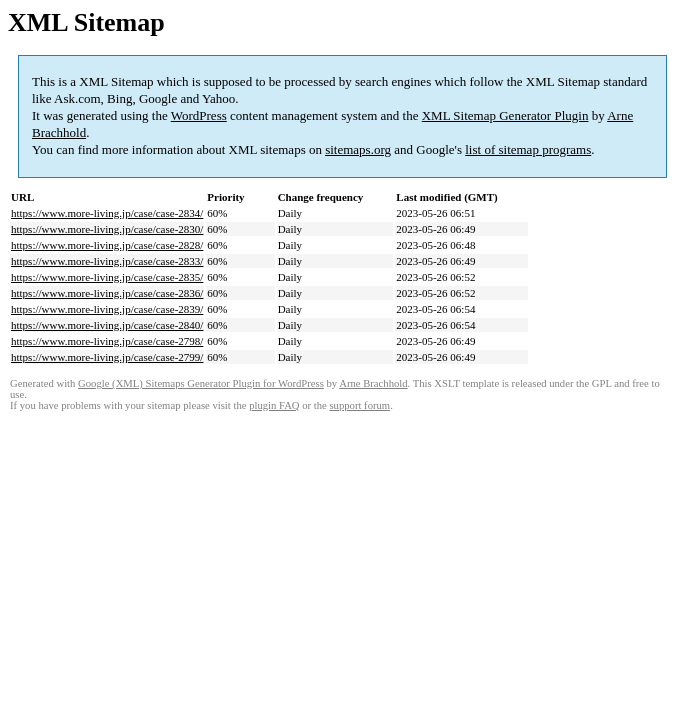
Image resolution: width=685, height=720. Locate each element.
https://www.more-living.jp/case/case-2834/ (107, 213)
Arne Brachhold (373, 383)
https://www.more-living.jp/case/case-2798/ (107, 341)
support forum (359, 405)
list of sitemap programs (528, 149)
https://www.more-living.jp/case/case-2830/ (107, 229)
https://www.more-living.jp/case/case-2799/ (107, 357)
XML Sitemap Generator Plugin (505, 115)
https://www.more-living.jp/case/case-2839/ (107, 309)
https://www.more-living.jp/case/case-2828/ (107, 245)
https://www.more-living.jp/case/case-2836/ (107, 293)
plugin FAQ (274, 405)
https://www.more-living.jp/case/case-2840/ (107, 325)
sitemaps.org (358, 149)
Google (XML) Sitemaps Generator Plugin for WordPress (201, 383)
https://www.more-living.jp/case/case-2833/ (107, 261)
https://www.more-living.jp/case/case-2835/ (107, 277)
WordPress (199, 115)
